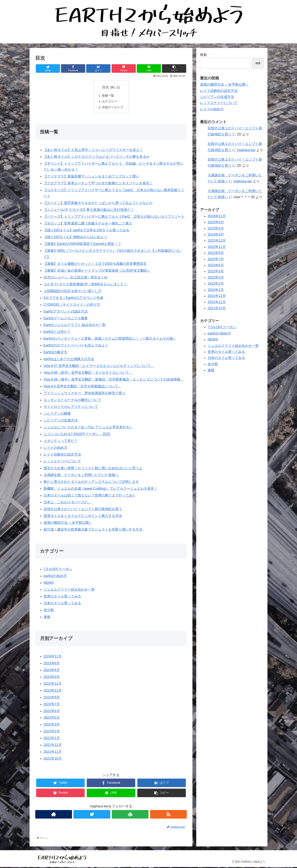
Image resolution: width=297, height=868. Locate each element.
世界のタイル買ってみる (62, 597)
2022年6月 (52, 712)
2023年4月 (52, 671)
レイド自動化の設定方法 (62, 455)
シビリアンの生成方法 (61, 421)
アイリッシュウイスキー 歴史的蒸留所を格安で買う (84, 394)
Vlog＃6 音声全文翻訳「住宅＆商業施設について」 (82, 387)
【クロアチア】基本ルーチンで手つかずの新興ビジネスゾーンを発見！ (98, 184)
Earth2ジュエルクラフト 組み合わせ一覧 (75, 326)
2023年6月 (52, 664)
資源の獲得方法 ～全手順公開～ (68, 523)
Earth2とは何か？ (57, 333)
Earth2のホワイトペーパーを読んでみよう (76, 346)
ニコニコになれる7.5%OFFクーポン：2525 (77, 435)
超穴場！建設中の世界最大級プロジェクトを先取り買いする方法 (93, 530)
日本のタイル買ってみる (62, 604)
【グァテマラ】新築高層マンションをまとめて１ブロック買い (91, 177)
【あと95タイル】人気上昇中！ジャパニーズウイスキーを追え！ (93, 151)
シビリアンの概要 (57, 414)
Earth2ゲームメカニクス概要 (66, 319)
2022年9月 (52, 698)
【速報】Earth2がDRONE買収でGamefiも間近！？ (82, 245)
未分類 (49, 611)
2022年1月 (52, 739)
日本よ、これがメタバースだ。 (67, 503)
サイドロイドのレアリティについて (71, 408)
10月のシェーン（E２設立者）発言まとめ (76, 278)
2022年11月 (53, 691)
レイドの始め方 (55, 448)
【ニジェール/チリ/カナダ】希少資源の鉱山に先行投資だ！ (89, 211)
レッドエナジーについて (62, 462)
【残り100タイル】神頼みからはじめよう (75, 238)
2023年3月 (52, 678)
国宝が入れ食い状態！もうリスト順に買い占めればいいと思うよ (93, 469)
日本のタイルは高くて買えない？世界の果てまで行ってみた (90, 496)
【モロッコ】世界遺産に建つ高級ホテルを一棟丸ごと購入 (88, 224)
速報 (47, 618)
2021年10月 (53, 759)
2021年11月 (53, 753)
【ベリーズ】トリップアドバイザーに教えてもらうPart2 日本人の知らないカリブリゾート (114, 217)
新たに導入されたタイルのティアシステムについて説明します (91, 482)
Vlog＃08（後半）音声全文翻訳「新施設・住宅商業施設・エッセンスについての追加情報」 (114, 380)
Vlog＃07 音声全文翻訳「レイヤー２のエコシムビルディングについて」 (99, 367)
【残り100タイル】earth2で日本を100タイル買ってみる (86, 231)
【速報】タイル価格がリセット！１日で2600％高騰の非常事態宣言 (95, 264)
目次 (106, 87)
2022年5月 (52, 719)
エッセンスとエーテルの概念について (73, 401)
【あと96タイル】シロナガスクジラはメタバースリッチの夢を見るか (97, 157)
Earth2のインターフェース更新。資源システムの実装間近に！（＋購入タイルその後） (110, 339)
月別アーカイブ (113, 108)
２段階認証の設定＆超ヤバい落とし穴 (73, 292)
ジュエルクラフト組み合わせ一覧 (69, 590)
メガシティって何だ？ (61, 442)
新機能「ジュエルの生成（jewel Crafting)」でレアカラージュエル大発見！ (100, 489)
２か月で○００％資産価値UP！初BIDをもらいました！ (86, 285)
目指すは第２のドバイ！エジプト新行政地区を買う (83, 510)
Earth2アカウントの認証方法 (66, 312)
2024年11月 (53, 657)
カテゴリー (109, 102)
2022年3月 (52, 725)
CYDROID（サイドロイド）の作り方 (72, 305)
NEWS (49, 583)
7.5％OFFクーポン (58, 570)
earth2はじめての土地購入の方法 (69, 360)
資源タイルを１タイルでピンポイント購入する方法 (83, 517)
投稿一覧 (108, 96)
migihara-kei (246, 150)
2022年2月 (52, 732)
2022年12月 (53, 684)
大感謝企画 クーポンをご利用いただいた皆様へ (81, 476)
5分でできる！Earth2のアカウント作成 (73, 299)
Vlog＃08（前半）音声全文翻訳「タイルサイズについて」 (88, 374)
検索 (203, 55)
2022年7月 (52, 705)
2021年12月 (53, 746)
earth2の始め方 (55, 577)
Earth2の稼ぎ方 (55, 353)
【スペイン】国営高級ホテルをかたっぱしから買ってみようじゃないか (98, 204)
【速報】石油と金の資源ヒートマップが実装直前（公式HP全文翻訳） (97, 271)
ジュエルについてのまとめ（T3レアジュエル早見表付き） (88, 428)
